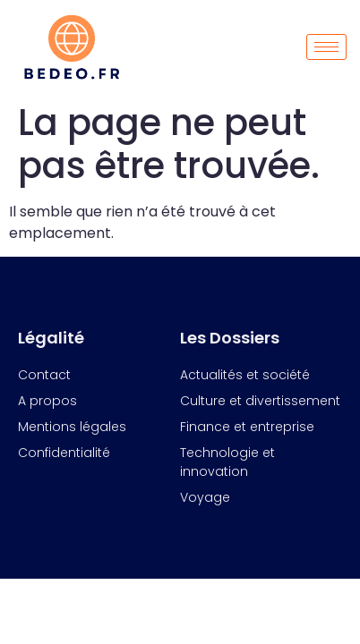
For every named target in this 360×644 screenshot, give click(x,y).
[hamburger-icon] (326, 47)
